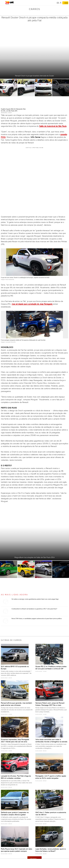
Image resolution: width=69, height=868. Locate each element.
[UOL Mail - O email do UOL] (58, 3)
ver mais (34, 859)
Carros (35, 9)
